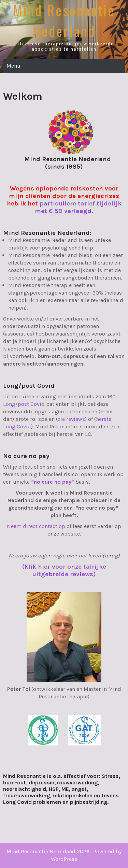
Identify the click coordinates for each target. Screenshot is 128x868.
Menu (13, 66)
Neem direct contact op (36, 526)
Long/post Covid (24, 404)
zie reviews (71, 419)
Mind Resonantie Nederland (64, 20)
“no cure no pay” (53, 482)
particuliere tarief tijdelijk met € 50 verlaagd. (78, 207)
